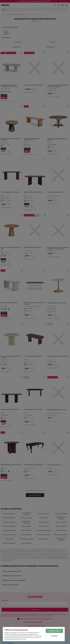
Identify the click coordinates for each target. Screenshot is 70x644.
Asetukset (54, 636)
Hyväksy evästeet (54, 631)
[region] (34, 634)
